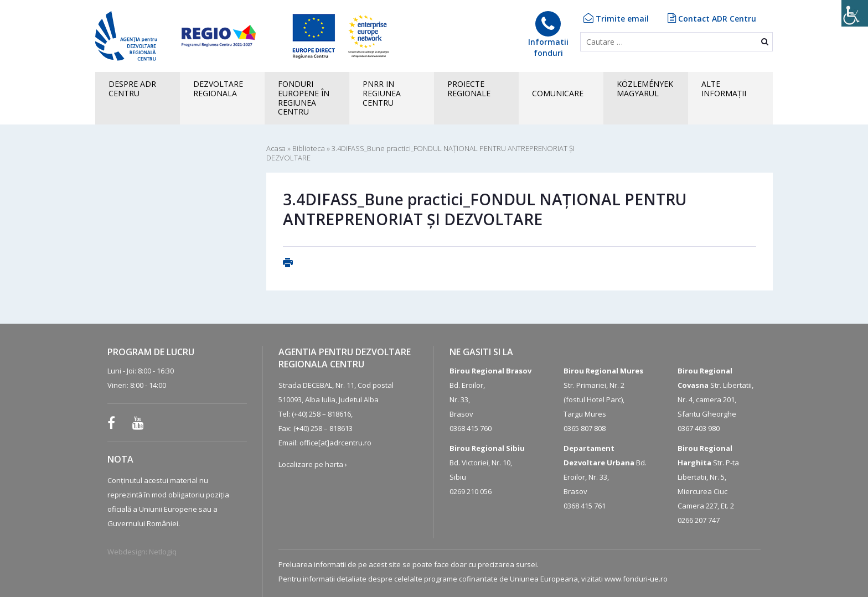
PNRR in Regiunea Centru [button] (382, 93)
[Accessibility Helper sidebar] (855, 13)
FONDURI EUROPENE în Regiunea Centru (304, 98)
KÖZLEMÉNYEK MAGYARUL (645, 89)
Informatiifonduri (548, 35)
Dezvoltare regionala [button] (218, 89)
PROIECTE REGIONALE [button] (469, 89)
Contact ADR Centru (712, 19)
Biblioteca (309, 148)
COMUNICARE (558, 93)
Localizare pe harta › (313, 464)
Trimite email (616, 19)
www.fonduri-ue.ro (636, 579)
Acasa (276, 148)
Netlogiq (163, 552)
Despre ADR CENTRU (132, 89)
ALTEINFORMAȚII (724, 89)
